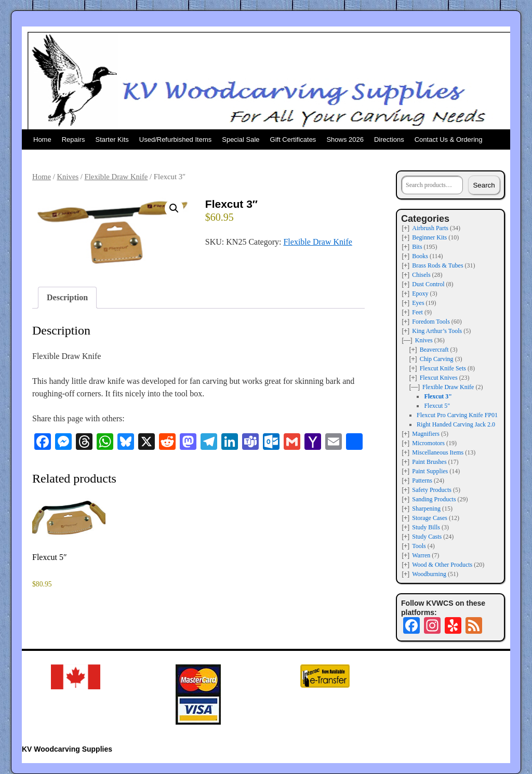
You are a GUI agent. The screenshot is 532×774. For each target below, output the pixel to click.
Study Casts (427, 537)
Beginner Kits (429, 237)
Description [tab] (67, 297)
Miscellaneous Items (438, 452)
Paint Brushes (429, 462)
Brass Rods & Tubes (437, 265)
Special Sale (241, 139)
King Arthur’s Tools (437, 331)
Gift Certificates (293, 139)
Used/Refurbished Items (175, 139)
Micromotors (428, 443)
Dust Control (428, 284)
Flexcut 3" (438, 396)
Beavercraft (434, 350)
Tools (419, 546)
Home (42, 139)
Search (484, 185)
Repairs (74, 139)
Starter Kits (112, 139)
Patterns (422, 481)
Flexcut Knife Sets (443, 368)
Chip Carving (437, 359)
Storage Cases (430, 518)
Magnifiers (426, 434)
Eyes (418, 303)
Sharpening (426, 509)
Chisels (421, 275)
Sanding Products (434, 499)
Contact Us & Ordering (449, 139)
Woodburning (429, 574)
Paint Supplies (430, 471)
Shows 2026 (345, 139)
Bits (417, 247)
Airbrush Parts (430, 228)
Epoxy (420, 293)
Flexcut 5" (437, 406)
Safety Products (432, 490)
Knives (68, 177)
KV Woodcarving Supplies (67, 749)
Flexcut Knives (439, 378)
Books (420, 256)
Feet (417, 312)
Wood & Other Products (442, 565)
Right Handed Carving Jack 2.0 (456, 424)
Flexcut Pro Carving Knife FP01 (457, 415)
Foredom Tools (431, 322)
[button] (174, 208)
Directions (389, 139)
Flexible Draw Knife (116, 177)
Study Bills (426, 527)
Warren (421, 555)
